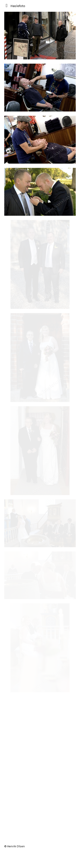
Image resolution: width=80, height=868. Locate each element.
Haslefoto (18, 6)
